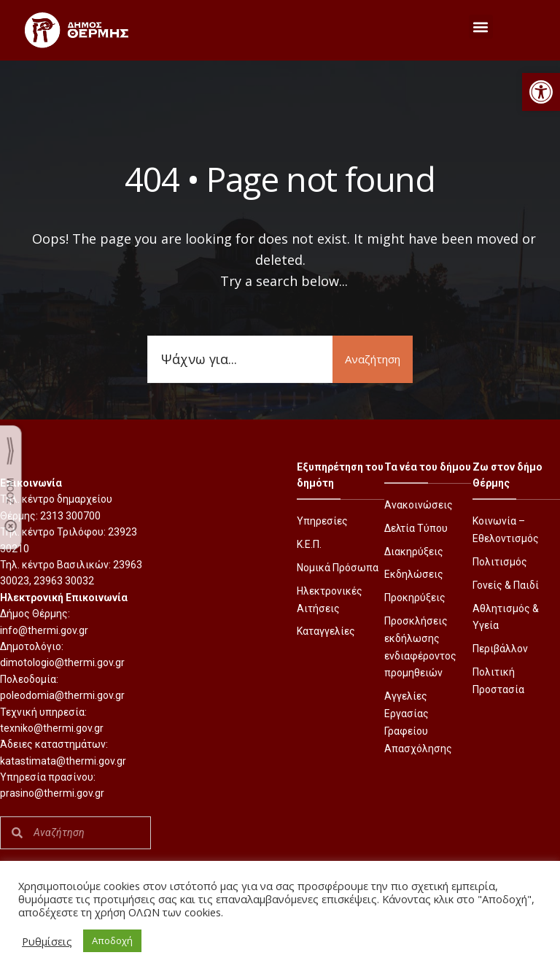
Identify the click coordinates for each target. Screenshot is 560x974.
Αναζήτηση (373, 359)
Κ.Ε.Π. (309, 544)
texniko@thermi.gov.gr (52, 728)
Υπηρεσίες (322, 521)
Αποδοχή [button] (112, 940)
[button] (541, 92)
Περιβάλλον (500, 649)
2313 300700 (70, 516)
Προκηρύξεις (415, 598)
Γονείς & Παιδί (506, 585)
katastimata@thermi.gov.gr (63, 761)
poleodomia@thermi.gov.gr (62, 695)
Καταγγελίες (326, 631)
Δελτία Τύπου (416, 528)
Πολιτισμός (500, 562)
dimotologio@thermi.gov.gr (62, 662)
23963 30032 (64, 581)
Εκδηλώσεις (414, 574)
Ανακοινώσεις (419, 505)
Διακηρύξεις (414, 552)
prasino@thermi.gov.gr (52, 793)
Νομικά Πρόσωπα (338, 568)
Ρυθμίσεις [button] (47, 941)
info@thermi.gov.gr (44, 630)
